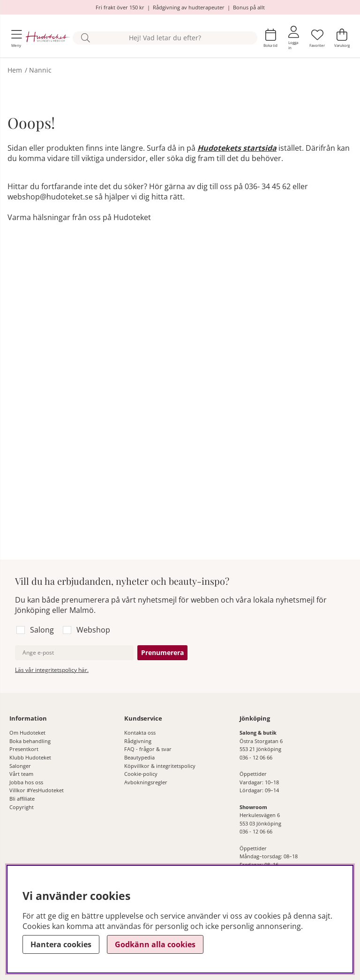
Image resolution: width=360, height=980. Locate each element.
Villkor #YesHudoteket (37, 790)
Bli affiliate (22, 799)
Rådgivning (138, 741)
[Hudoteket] (48, 38)
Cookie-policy (141, 774)
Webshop (93, 630)
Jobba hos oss (26, 782)
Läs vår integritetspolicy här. (52, 670)
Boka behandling (30, 741)
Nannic (40, 70)
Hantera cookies (61, 944)
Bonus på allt (249, 7)
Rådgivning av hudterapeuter (189, 7)
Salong (42, 630)
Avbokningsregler (146, 782)
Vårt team (21, 774)
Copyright (22, 807)
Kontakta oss (140, 733)
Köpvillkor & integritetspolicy (160, 766)
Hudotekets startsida (237, 148)
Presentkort (24, 749)
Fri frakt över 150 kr (120, 7)
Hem (15, 70)
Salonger (20, 766)
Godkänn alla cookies (155, 944)
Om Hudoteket (27, 733)
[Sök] (165, 38)
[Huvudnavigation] (17, 38)
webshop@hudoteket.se (50, 197)
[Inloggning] (294, 38)
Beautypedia (139, 757)
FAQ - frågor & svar (148, 749)
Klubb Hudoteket (30, 757)
